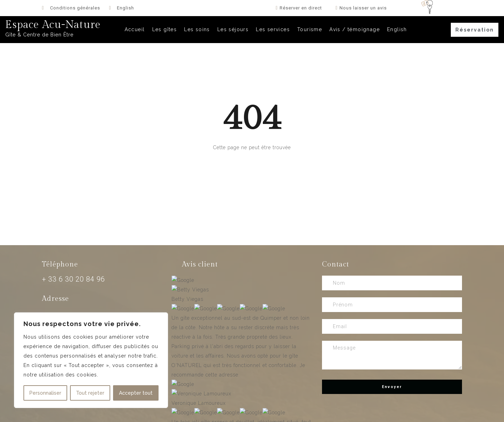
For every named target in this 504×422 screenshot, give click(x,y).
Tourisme (310, 29)
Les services (273, 29)
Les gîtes (165, 29)
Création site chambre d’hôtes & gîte (51, 414)
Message (392, 355)
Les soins (197, 29)
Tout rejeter (90, 393)
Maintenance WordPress (245, 414)
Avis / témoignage (355, 29)
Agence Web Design (183, 414)
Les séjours (233, 29)
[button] (475, 30)
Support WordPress (306, 414)
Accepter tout (136, 393)
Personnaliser (45, 393)
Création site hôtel (127, 414)
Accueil (135, 29)
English (397, 29)
